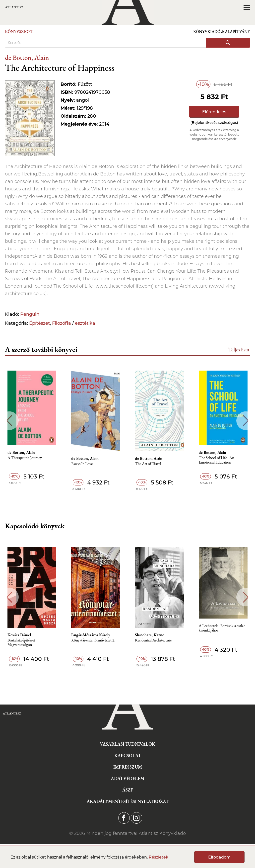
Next (246, 421)
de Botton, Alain (27, 57)
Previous (9, 421)
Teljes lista (239, 350)
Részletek (159, 857)
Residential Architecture (153, 640)
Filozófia (62, 323)
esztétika (85, 323)
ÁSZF (128, 790)
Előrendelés (214, 112)
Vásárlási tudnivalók (127, 744)
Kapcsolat (128, 755)
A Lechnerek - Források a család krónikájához (222, 628)
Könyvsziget (19, 32)
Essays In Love (82, 464)
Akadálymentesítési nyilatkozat (128, 801)
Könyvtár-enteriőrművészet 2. (93, 640)
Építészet (39, 323)
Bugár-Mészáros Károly (91, 635)
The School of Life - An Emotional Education (216, 460)
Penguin (30, 314)
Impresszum (128, 767)
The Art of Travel (148, 464)
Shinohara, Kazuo (150, 635)
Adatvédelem (127, 778)
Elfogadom (219, 857)
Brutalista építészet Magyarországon (21, 643)
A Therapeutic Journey (25, 458)
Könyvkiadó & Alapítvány (222, 32)
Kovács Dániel (19, 635)
